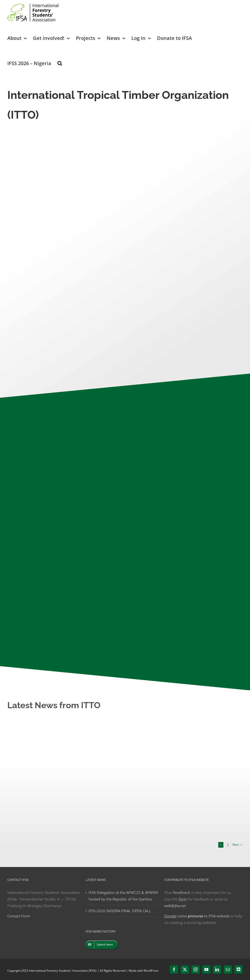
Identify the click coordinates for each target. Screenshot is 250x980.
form (183, 899)
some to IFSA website (197, 916)
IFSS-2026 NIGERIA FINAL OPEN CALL (120, 911)
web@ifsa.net (175, 906)
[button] (60, 63)
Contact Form (19, 916)
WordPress (151, 971)
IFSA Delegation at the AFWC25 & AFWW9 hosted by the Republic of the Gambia (123, 896)
